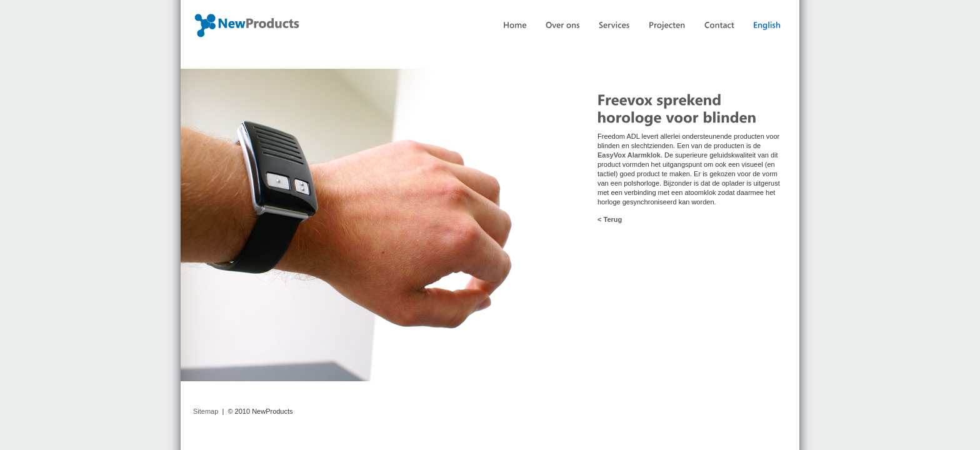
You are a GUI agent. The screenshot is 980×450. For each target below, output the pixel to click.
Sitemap (206, 411)
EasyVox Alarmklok (629, 155)
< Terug (610, 219)
